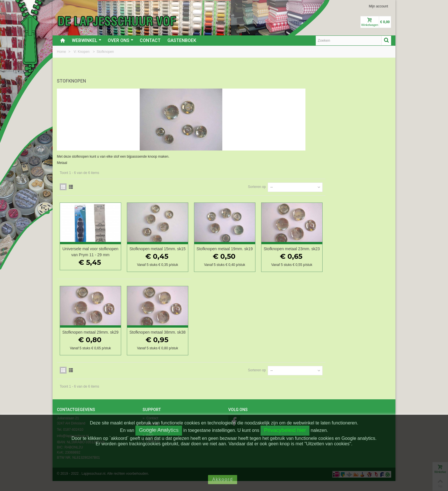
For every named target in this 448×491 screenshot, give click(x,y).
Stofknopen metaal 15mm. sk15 (236, 250)
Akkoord (223, 479)
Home (62, 52)
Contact (150, 40)
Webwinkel (87, 40)
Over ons (121, 40)
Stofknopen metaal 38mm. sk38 (236, 339)
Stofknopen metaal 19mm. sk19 (298, 250)
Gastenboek (182, 40)
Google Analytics (159, 430)
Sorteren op (323, 185)
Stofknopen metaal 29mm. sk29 (174, 339)
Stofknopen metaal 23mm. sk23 (360, 250)
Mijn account (378, 6)
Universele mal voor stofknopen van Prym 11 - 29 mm (174, 253)
